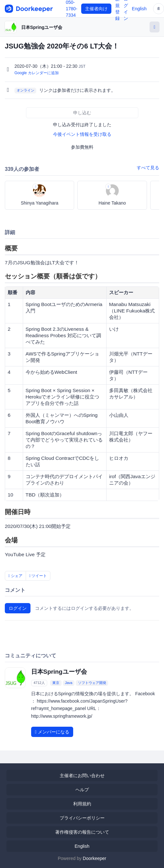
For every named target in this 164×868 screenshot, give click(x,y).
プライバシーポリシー (82, 818)
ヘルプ (82, 790)
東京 (56, 683)
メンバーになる (52, 732)
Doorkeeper (95, 858)
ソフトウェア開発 (92, 683)
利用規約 (82, 804)
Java (69, 683)
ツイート (38, 576)
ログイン (18, 608)
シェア (15, 576)
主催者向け (96, 9)
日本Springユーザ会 (42, 27)
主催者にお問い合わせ (82, 776)
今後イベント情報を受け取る (82, 134)
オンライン (26, 91)
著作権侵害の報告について (82, 832)
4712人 (39, 683)
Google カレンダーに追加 (37, 73)
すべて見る (148, 168)
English (139, 9)
